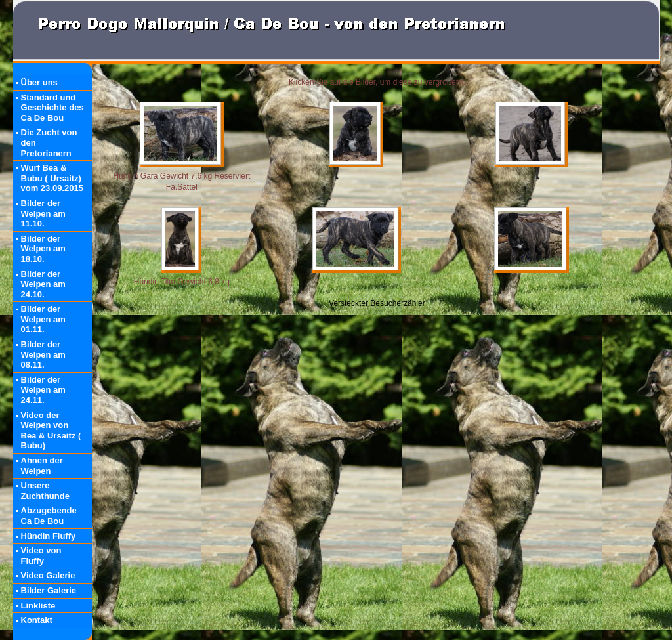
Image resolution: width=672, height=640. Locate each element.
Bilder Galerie (49, 590)
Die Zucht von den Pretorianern (49, 142)
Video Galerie (48, 575)
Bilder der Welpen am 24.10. (43, 284)
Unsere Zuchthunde (45, 491)
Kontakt (37, 620)
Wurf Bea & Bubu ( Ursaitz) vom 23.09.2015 (52, 178)
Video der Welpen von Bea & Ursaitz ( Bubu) (51, 431)
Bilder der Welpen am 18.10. (43, 249)
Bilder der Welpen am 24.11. (43, 390)
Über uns (39, 82)
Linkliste (38, 606)
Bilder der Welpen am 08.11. (43, 354)
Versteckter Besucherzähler (377, 303)
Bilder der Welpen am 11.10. (43, 213)
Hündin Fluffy (49, 536)
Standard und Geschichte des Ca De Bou (52, 108)
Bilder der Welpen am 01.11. (43, 319)
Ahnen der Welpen (42, 466)
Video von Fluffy (41, 556)
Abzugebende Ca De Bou (49, 516)
